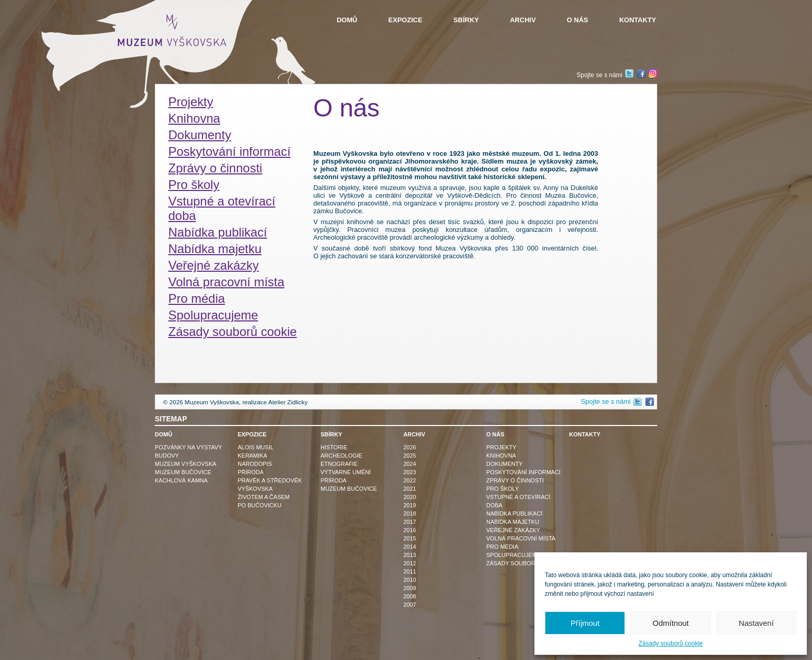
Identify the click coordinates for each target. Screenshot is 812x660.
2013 (410, 555)
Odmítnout (671, 623)
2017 (410, 522)
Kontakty (638, 20)
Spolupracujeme (213, 315)
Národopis (255, 464)
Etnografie (339, 464)
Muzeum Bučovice (183, 472)
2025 (410, 456)
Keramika (252, 456)
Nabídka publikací (218, 232)
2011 (410, 571)
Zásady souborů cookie (671, 643)
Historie (334, 447)
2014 (410, 547)
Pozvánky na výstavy (189, 447)
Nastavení (757, 623)
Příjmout (585, 623)
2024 (410, 464)
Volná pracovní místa (226, 282)
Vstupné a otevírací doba (222, 208)
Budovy (167, 456)
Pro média (197, 298)
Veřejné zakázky (214, 265)
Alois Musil (256, 447)
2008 (410, 596)
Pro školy (194, 185)
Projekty (191, 102)
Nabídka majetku (215, 249)
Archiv (523, 20)
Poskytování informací (229, 151)
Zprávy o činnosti (215, 168)
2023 (410, 472)
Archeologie (342, 456)
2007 (410, 605)
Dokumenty (200, 135)
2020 (410, 497)
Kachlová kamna (181, 480)
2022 (410, 480)
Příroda (251, 472)
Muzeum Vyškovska (186, 464)
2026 (410, 447)
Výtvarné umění (346, 472)
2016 (410, 530)
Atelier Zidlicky (288, 402)
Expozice (405, 20)
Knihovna (194, 118)
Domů (347, 20)
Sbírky (466, 20)
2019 (410, 505)
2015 (410, 538)
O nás (578, 20)
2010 (410, 580)
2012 (410, 563)
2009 (410, 588)
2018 (410, 514)
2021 (410, 489)
